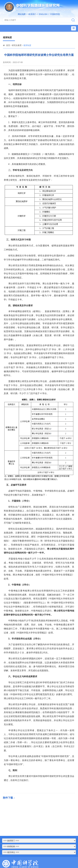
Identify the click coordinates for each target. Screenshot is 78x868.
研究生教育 (17, 45)
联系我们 (32, 14)
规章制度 (27, 45)
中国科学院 (55, 14)
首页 (8, 45)
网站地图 (22, 14)
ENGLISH (43, 14)
